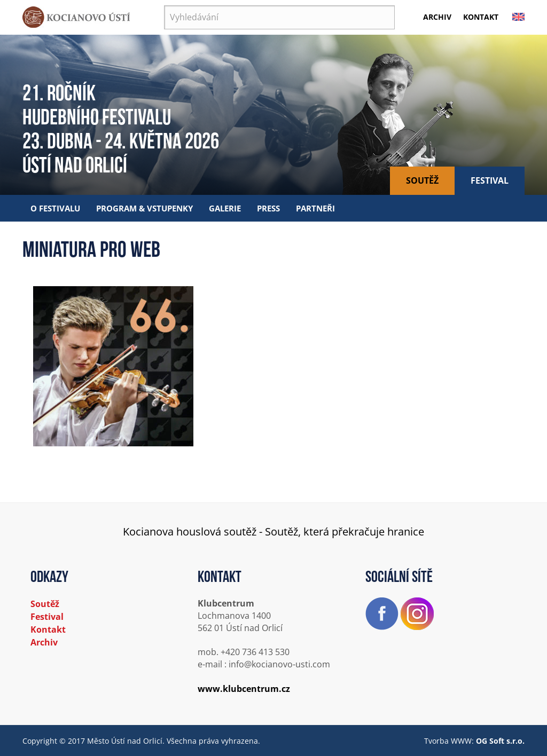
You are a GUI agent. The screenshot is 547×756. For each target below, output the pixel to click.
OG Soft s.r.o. (500, 741)
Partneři (315, 208)
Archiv (437, 17)
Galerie (225, 208)
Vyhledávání (164, 6)
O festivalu (55, 208)
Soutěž (422, 180)
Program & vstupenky (144, 208)
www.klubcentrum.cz (244, 689)
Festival (490, 180)
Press (268, 208)
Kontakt (481, 17)
